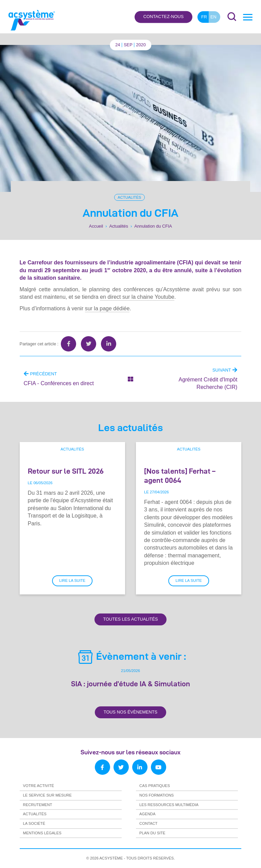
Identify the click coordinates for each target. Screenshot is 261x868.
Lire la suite (72, 580)
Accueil (96, 226)
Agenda (147, 814)
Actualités (129, 197)
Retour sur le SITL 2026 (66, 471)
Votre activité (39, 786)
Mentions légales (42, 833)
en (213, 17)
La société (34, 823)
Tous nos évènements (130, 712)
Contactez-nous (163, 17)
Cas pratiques (155, 786)
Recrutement (38, 805)
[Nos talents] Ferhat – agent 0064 (180, 476)
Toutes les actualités (130, 619)
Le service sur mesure (47, 795)
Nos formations (156, 795)
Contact (148, 823)
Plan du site (152, 833)
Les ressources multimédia (169, 805)
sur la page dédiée (107, 308)
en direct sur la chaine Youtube (137, 297)
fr (204, 17)
